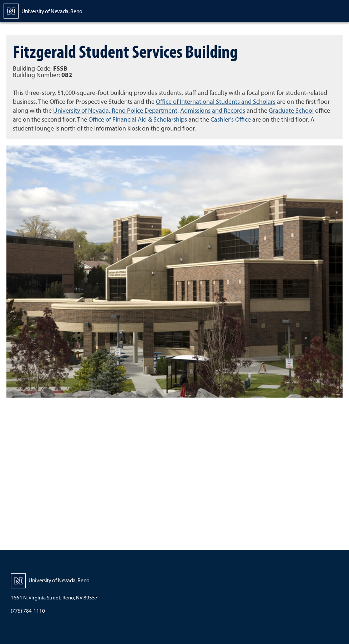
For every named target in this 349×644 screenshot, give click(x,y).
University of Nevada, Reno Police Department (115, 110)
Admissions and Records (213, 110)
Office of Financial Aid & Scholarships (138, 119)
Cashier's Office (231, 119)
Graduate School (291, 110)
